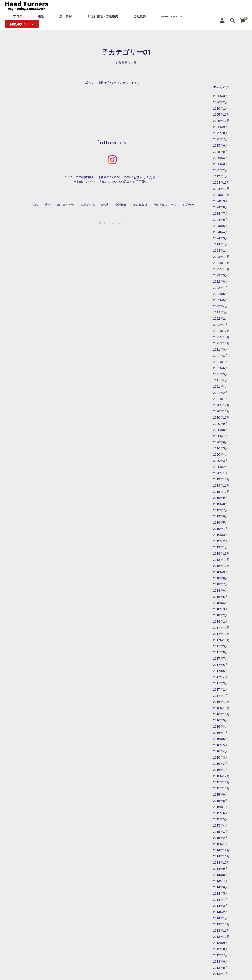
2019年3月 (221, 535)
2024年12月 (221, 183)
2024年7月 (221, 213)
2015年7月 (221, 807)
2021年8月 (221, 356)
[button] (232, 20)
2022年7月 (221, 288)
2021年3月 (221, 387)
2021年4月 (221, 380)
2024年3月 (221, 238)
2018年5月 (221, 597)
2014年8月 (221, 875)
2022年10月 (221, 269)
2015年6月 (221, 813)
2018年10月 (221, 566)
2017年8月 (221, 652)
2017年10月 (221, 640)
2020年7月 (221, 436)
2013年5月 (221, 968)
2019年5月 (221, 523)
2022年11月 (221, 263)
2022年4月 (221, 306)
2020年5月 (221, 448)
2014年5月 (221, 893)
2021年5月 (221, 374)
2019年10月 (221, 492)
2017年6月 (221, 665)
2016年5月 (221, 745)
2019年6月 (221, 516)
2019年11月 (221, 485)
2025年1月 (221, 176)
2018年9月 (221, 572)
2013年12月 (221, 924)
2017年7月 (221, 659)
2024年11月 (221, 189)
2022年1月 (221, 325)
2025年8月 (221, 133)
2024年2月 (221, 244)
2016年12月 (221, 702)
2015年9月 (221, 795)
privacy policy (172, 16)
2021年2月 (221, 393)
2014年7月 (221, 881)
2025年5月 (221, 152)
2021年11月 (221, 337)
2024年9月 (221, 201)
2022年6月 (221, 294)
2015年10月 (221, 788)
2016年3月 (221, 757)
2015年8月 (221, 801)
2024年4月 (221, 232)
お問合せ (188, 205)
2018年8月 (221, 578)
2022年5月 (221, 300)
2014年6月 (221, 887)
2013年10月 (221, 937)
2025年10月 (221, 121)
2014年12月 (221, 850)
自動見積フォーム (22, 24)
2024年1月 (221, 251)
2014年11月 (221, 856)
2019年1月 (221, 547)
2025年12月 (221, 115)
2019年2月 (221, 541)
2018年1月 (221, 621)
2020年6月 (221, 442)
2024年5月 (221, 226)
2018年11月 (221, 560)
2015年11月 (221, 782)
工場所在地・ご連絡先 (103, 16)
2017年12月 (221, 628)
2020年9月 (221, 424)
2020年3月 (221, 461)
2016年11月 (221, 708)
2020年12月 (221, 405)
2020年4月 (221, 455)
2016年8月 (221, 727)
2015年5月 (221, 819)
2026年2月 (221, 102)
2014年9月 (221, 869)
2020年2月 (221, 467)
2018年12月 (221, 553)
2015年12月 (221, 776)
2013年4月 (221, 974)
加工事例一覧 (66, 205)
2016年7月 (221, 733)
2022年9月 (221, 275)
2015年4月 (221, 825)
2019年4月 (221, 529)
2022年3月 (221, 312)
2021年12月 (221, 331)
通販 (41, 16)
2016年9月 (221, 720)
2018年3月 (221, 609)
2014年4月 (221, 900)
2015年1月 (221, 844)
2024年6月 (221, 220)
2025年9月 (221, 127)
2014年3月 (221, 906)
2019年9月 (221, 498)
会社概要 (140, 16)
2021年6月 (221, 368)
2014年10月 (221, 863)
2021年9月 (221, 349)
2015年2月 (221, 838)
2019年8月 (221, 504)
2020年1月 (221, 473)
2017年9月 (221, 646)
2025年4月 (221, 158)
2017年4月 (221, 677)
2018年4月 (221, 603)
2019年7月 (221, 510)
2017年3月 (221, 683)
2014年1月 (221, 918)
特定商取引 (140, 205)
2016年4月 (221, 751)
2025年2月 (221, 170)
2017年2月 (221, 689)
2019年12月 (221, 479)
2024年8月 (221, 207)
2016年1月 (221, 770)
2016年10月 (221, 714)
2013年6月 (221, 961)
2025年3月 (221, 164)
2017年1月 (221, 696)
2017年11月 (221, 634)
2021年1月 (221, 399)
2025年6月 (221, 145)
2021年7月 (221, 362)
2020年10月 (221, 417)
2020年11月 (221, 411)
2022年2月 (221, 319)
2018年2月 (221, 615)
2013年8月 (221, 949)
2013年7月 (221, 955)
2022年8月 (221, 281)
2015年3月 (221, 832)
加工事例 (66, 16)
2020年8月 (221, 430)
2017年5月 (221, 671)
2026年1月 (221, 108)
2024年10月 (221, 195)
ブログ (18, 16)
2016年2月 (221, 764)
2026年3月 (221, 96)
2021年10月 (221, 343)
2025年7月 (221, 139)
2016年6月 (221, 739)
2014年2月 (221, 912)
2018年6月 (221, 591)
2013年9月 (221, 943)
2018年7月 (221, 584)
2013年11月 (221, 931)
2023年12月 (221, 257)
